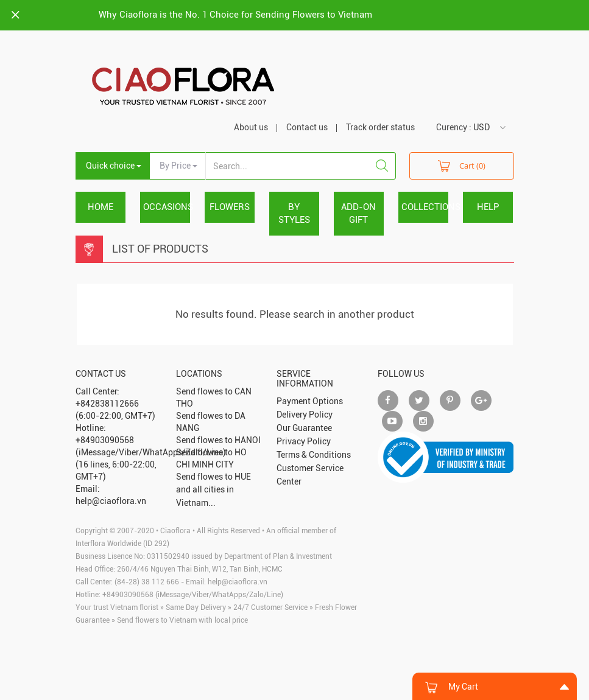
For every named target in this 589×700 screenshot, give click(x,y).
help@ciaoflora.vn (238, 582)
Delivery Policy (305, 415)
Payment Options (310, 401)
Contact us (307, 127)
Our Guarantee (304, 428)
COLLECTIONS (425, 207)
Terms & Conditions (314, 455)
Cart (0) (462, 165)
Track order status (380, 127)
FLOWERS (230, 207)
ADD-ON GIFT (358, 213)
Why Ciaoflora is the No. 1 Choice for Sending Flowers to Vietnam (235, 15)
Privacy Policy (304, 441)
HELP (488, 207)
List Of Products (160, 249)
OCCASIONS (167, 207)
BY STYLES (294, 213)
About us (251, 127)
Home (101, 207)
